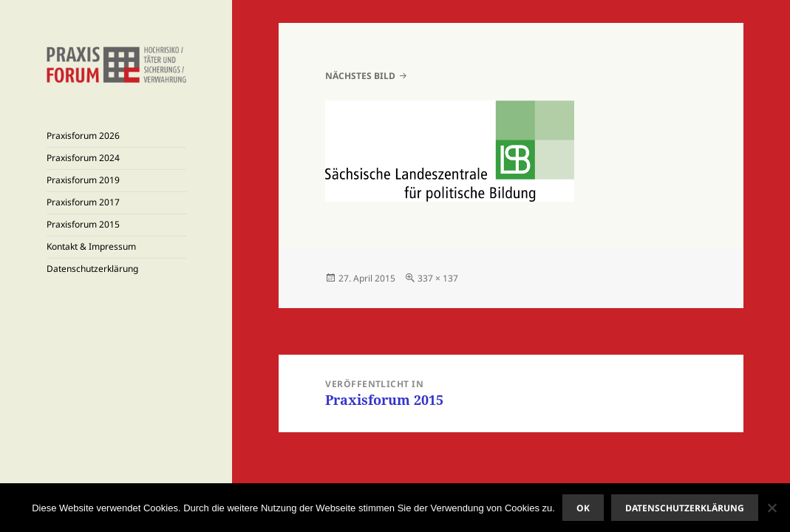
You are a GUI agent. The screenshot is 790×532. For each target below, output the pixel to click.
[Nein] (772, 508)
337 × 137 (438, 278)
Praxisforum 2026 (83, 136)
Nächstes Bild (360, 76)
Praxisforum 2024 (83, 158)
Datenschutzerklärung (92, 269)
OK (583, 508)
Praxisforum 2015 (83, 224)
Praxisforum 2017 (83, 202)
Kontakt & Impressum (91, 246)
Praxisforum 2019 (83, 180)
